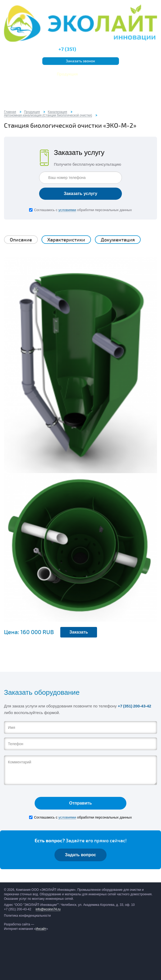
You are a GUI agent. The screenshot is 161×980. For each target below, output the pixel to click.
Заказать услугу (80, 194)
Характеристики (66, 240)
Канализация (57, 112)
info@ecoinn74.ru (48, 909)
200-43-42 (81, 49)
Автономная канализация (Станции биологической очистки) (48, 115)
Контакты (90, 82)
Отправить (81, 803)
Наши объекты (97, 74)
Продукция (67, 74)
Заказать (79, 632)
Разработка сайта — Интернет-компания (26, 927)
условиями (67, 210)
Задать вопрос (80, 855)
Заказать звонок (80, 61)
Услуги (45, 74)
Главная (10, 112)
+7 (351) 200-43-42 (134, 706)
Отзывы (69, 82)
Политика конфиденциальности (27, 916)
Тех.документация (133, 74)
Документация (118, 240)
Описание (21, 240)
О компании (22, 74)
